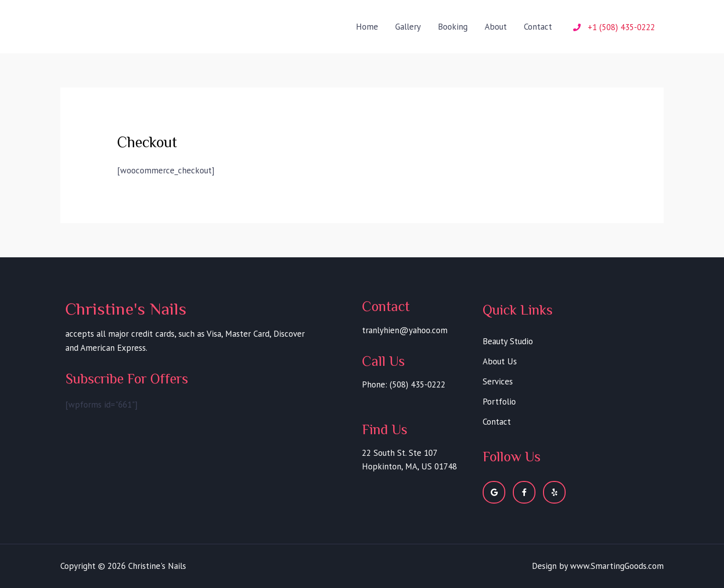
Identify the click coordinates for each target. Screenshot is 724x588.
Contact (538, 27)
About (496, 27)
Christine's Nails (122, 19)
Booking (453, 27)
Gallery (408, 27)
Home (367, 27)
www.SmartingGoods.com (617, 566)
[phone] (614, 27)
